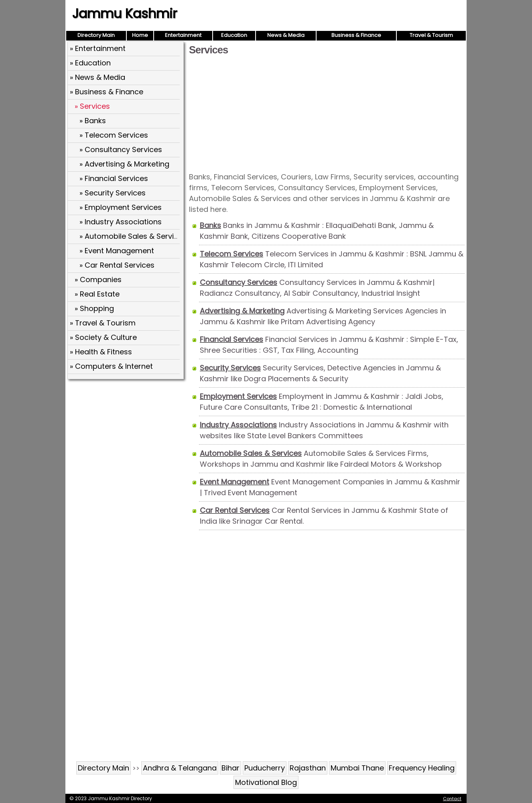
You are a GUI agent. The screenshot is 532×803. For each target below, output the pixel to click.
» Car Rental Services (117, 265)
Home (140, 35)
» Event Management (117, 251)
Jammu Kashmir (125, 13)
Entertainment (183, 35)
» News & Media (97, 77)
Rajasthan (308, 768)
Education (234, 35)
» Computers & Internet (111, 366)
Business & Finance (356, 35)
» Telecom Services (114, 135)
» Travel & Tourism (103, 323)
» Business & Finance (107, 92)
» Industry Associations (121, 222)
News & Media (286, 35)
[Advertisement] (327, 113)
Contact (452, 799)
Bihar (230, 768)
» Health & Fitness (101, 352)
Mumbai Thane (357, 768)
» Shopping (94, 308)
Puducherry (265, 768)
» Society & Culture (103, 337)
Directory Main (96, 35)
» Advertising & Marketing (124, 164)
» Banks (93, 121)
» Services (92, 106)
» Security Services (113, 193)
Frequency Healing (422, 768)
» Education (90, 63)
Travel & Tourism (431, 35)
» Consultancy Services (121, 149)
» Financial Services (114, 178)
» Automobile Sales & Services (133, 236)
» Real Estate (97, 294)
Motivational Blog (266, 782)
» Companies (98, 280)
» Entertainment (98, 48)
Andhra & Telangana (180, 768)
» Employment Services (121, 207)
